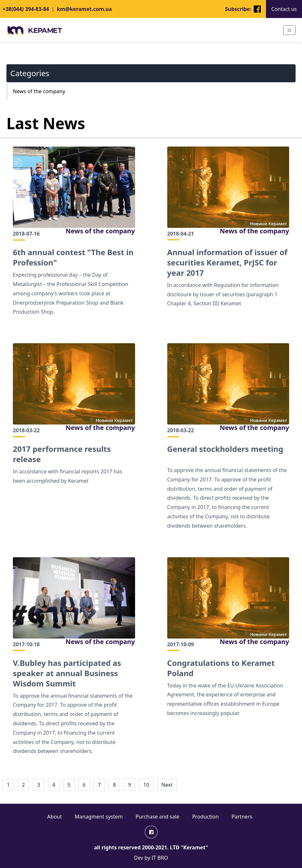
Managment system (99, 817)
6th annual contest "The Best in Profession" (73, 257)
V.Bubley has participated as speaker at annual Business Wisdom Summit (67, 673)
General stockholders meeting (225, 449)
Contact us (284, 9)
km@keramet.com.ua (84, 9)
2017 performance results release (62, 454)
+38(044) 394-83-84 (26, 9)
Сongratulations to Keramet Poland (221, 668)
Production (205, 817)
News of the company (100, 231)
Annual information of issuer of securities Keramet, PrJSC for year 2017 (227, 263)
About (55, 817)
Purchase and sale (158, 817)
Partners (242, 817)
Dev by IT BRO (151, 858)
